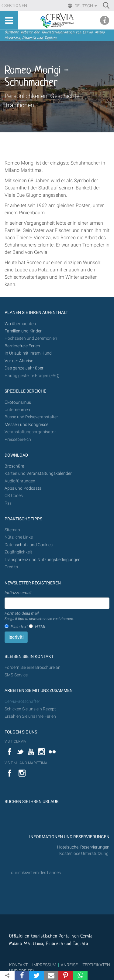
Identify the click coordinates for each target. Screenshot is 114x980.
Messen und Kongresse (26, 425)
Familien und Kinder (23, 331)
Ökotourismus (18, 402)
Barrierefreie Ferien (23, 346)
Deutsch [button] (85, 6)
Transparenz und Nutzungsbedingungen (43, 560)
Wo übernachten (20, 324)
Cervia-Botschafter (22, 701)
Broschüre (14, 466)
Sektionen (16, 6)
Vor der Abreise (19, 361)
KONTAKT (18, 965)
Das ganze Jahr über (24, 368)
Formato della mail (39, 616)
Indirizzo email (18, 593)
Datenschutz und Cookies (29, 545)
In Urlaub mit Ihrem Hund (28, 353)
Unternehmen (17, 410)
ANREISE (69, 965)
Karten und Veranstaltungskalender (38, 473)
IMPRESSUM (44, 965)
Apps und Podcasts (23, 488)
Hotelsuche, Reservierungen (83, 847)
